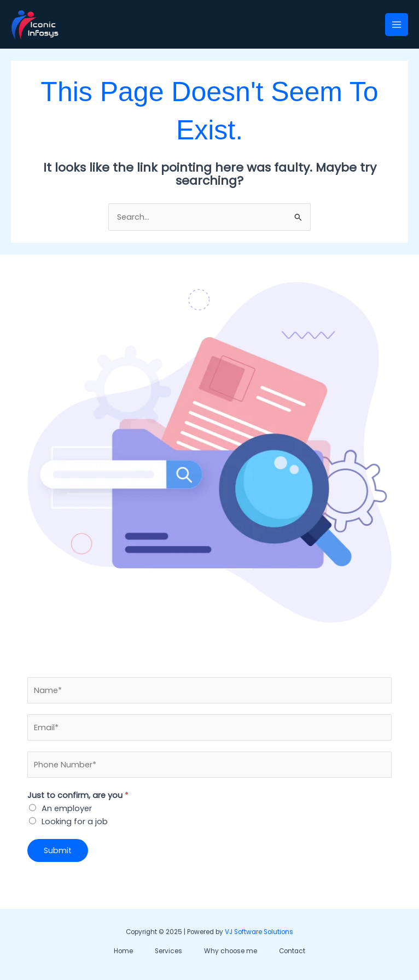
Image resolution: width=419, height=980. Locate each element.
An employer (67, 808)
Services (168, 951)
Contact (292, 951)
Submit (58, 850)
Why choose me (231, 951)
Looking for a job (75, 821)
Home (123, 951)
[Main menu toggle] (397, 25)
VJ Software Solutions (259, 932)
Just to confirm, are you (78, 795)
